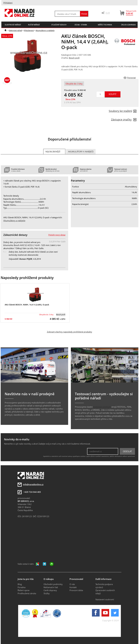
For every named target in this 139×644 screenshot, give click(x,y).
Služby (47, 593)
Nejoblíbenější (53, 152)
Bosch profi (74, 58)
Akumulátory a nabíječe (45, 30)
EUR (108, 13)
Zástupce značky (124, 120)
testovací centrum (102, 407)
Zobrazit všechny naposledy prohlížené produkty (69, 332)
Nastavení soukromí (105, 599)
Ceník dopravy (50, 590)
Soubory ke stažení (123, 111)
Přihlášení (8, 3)
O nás (72, 584)
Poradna (22, 587)
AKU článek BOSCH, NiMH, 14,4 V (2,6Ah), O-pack (27, 305)
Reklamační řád (51, 587)
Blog (20, 584)
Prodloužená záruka (27, 593)
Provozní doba (76, 590)
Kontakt (73, 587)
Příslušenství (29, 30)
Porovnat (131, 78)
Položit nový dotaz (57, 235)
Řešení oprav (24, 590)
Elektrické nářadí (15, 30)
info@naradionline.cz (33, 484)
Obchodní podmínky (53, 584)
